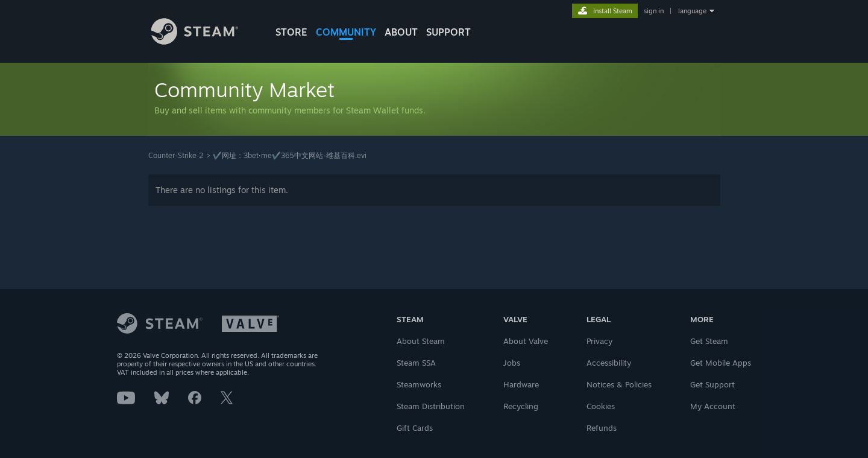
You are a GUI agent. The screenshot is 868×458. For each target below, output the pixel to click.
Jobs (512, 363)
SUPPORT (448, 32)
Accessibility (609, 363)
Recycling (521, 406)
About (401, 32)
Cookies (601, 406)
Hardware (521, 384)
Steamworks (419, 384)
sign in (654, 11)
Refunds (602, 428)
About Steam (421, 341)
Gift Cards (415, 428)
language (692, 11)
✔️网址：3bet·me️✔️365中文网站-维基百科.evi (290, 155)
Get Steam (709, 341)
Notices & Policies (619, 384)
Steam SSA (416, 363)
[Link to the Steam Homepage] (204, 41)
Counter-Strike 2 (176, 155)
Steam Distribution (431, 406)
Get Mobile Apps (721, 363)
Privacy (599, 341)
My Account (713, 406)
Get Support (712, 384)
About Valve (526, 341)
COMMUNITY (346, 32)
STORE (291, 32)
